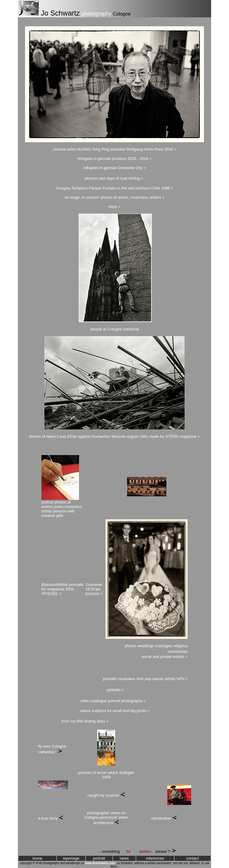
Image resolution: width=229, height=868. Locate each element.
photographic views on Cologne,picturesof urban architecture (106, 818)
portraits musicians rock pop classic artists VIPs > (145, 679)
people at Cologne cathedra (114, 329)
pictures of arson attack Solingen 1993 (106, 775)
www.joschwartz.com (100, 863)
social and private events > (165, 657)
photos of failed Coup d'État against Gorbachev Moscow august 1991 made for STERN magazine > (114, 436)
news (124, 858)
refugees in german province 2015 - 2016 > (115, 159)
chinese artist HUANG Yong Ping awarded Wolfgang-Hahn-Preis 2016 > (114, 149)
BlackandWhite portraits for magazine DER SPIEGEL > (62, 589)
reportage (71, 858)
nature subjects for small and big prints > (114, 711)
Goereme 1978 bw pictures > (94, 589)
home (37, 858)
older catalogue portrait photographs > (113, 701)
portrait (99, 858)
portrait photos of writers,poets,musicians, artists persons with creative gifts (62, 509)
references (155, 858)
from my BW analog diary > (85, 721)
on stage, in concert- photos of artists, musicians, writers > (115, 197)
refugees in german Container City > (115, 168)
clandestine (161, 818)
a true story (48, 818)
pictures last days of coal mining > (114, 178)
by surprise (110, 795)
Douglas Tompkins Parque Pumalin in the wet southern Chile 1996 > (115, 188)
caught (93, 795)
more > (115, 207)
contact (193, 858)
